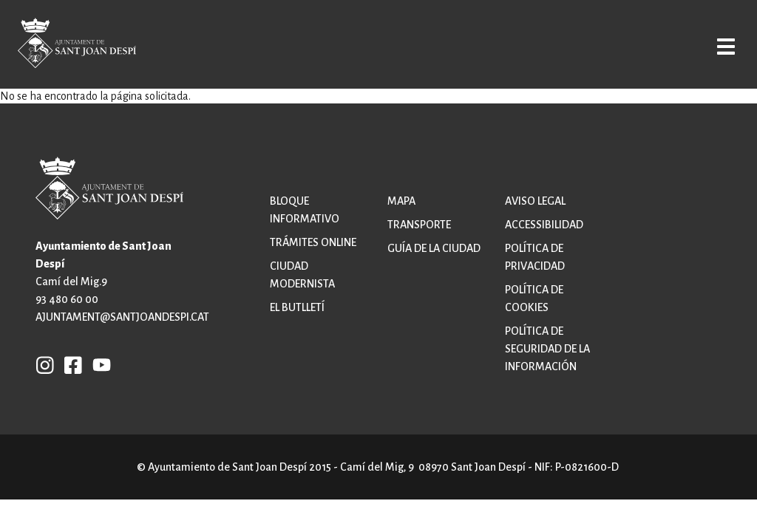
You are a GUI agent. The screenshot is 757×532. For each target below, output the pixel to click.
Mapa (401, 201)
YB (98, 364)
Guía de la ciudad (434, 248)
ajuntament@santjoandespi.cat (122, 317)
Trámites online (313, 242)
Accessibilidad (544, 225)
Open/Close (714, 46)
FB (69, 364)
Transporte (419, 225)
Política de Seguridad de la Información (547, 349)
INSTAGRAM (45, 364)
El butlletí (297, 307)
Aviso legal (535, 201)
